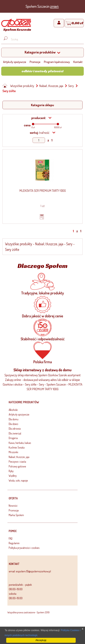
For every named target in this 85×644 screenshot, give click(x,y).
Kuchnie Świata (17, 447)
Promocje (35, 62)
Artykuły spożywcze (15, 62)
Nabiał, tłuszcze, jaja (51, 86)
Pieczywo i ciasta (17, 462)
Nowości (13, 506)
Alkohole (13, 410)
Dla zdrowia (15, 429)
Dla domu (14, 419)
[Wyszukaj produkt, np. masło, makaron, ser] (45, 39)
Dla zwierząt (15, 433)
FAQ (11, 538)
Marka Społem (16, 515)
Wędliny (13, 476)
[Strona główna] (16, 26)
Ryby (11, 471)
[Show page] (39, 140)
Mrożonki (13, 452)
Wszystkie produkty (22, 86)
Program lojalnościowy (57, 62)
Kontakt (78, 62)
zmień (54, 6)
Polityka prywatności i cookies (24, 548)
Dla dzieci (13, 424)
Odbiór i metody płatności (42, 71)
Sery (71, 86)
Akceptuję (41, 640)
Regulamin (14, 543)
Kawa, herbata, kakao (20, 443)
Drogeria (13, 438)
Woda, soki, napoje (18, 480)
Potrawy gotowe (17, 466)
